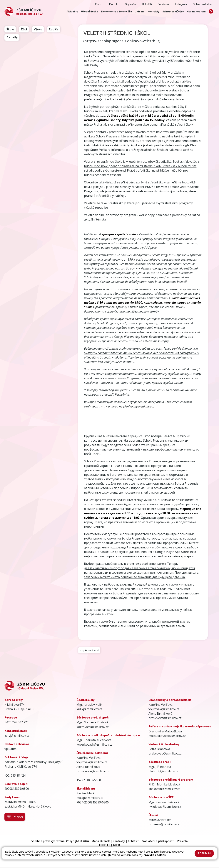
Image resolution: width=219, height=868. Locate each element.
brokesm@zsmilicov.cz (164, 825)
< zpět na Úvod (90, 651)
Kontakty (119, 842)
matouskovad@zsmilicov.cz (167, 737)
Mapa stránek (101, 842)
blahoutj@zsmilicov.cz (163, 772)
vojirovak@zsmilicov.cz (92, 763)
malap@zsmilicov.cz (90, 799)
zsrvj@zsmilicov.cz (17, 737)
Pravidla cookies (155, 855)
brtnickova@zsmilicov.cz (93, 772)
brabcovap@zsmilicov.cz (165, 754)
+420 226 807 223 (16, 723)
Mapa (15, 818)
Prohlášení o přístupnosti (158, 842)
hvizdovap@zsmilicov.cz (165, 808)
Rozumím (204, 853)
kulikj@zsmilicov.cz (89, 710)
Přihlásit (133, 842)
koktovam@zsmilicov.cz (93, 728)
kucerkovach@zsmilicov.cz (94, 746)
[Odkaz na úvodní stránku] (24, 11)
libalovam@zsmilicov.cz (164, 790)
